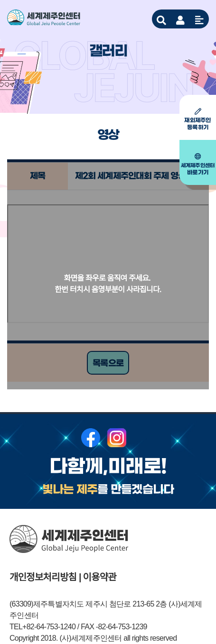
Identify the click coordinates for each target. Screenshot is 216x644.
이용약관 (100, 577)
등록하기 (198, 120)
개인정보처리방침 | (45, 577)
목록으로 (108, 363)
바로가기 (198, 165)
